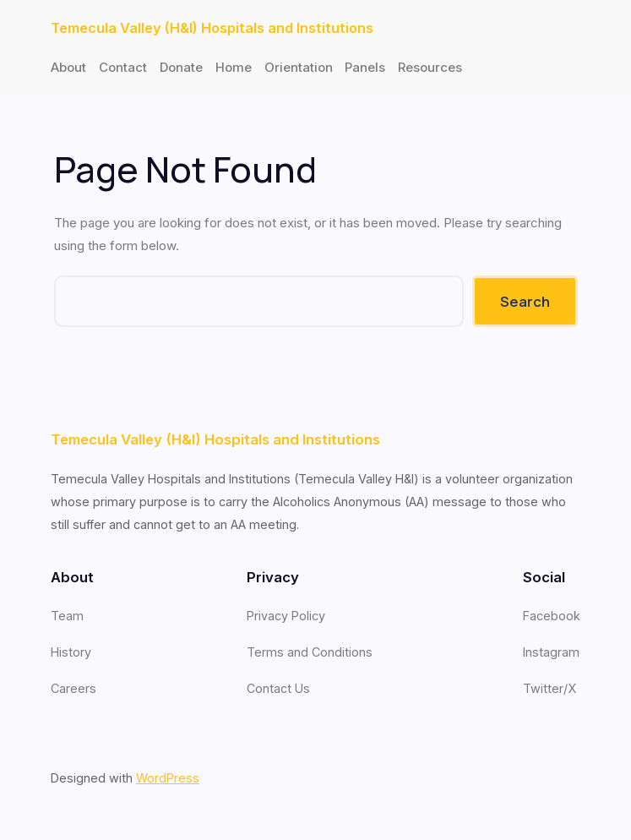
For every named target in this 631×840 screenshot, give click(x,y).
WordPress (168, 778)
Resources (430, 67)
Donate (181, 67)
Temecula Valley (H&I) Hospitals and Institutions (212, 28)
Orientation (299, 67)
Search (525, 301)
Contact (123, 67)
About (68, 67)
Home (234, 67)
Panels (365, 67)
